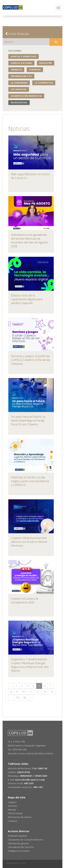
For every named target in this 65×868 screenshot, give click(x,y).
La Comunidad (19, 83)
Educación (46, 63)
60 (25, 698)
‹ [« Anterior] (11, 686)
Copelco (12, 802)
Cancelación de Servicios (21, 847)
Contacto (12, 821)
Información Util (21, 76)
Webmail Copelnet (17, 836)
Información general (18, 843)
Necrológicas (19, 102)
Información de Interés (20, 817)
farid (23, 863)
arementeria (13, 863)
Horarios (35, 70)
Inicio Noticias (17, 34)
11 (30, 692)
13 (45, 692)
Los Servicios (19, 89)
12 (37, 692)
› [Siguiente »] (31, 698)
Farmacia (16, 70)
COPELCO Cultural (21, 63)
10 (23, 692)
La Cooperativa (44, 83)
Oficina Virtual (15, 813)
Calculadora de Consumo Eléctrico (26, 840)
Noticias (12, 810)
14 (52, 692)
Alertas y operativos (23, 56)
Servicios (12, 806)
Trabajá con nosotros (19, 851)
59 (18, 698)
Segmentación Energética (26, 96)
